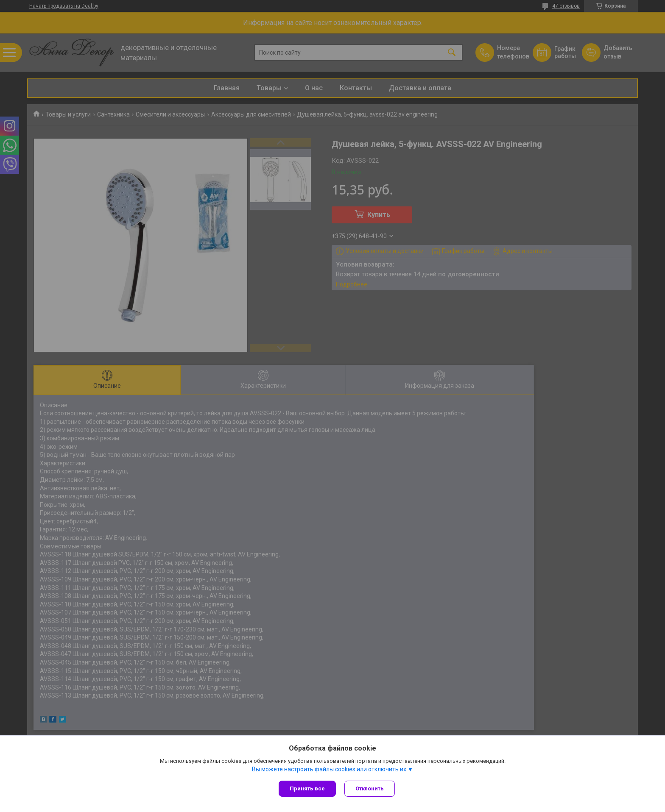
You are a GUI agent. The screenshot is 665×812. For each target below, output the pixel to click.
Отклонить (370, 788)
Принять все (307, 788)
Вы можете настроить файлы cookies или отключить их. (330, 769)
